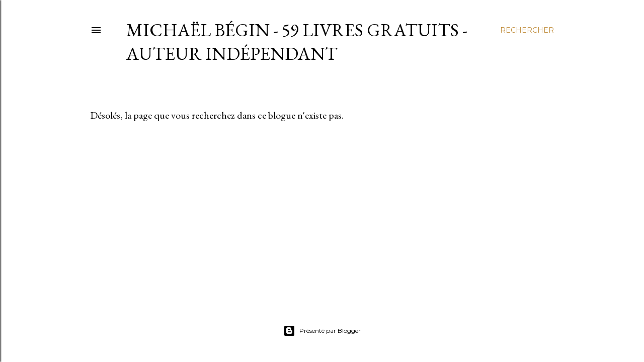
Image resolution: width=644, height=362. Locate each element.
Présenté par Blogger (322, 331)
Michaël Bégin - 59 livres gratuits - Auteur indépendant (297, 42)
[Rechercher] (527, 30)
